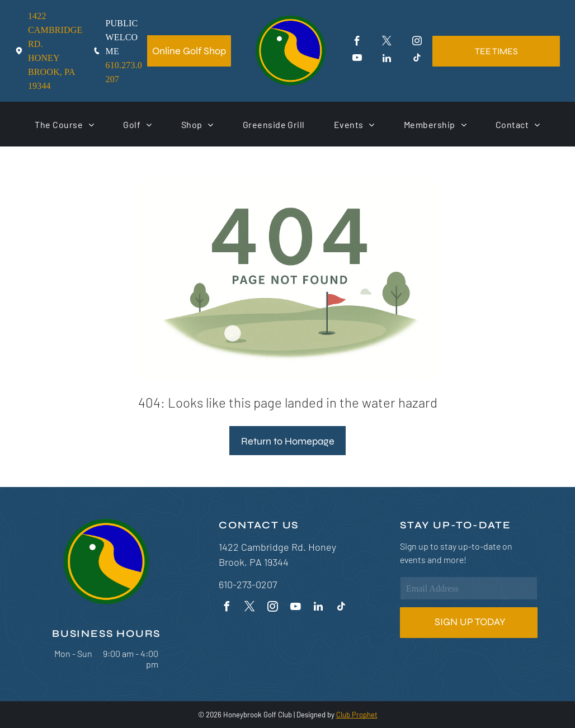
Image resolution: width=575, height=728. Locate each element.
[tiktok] (417, 59)
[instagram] (417, 42)
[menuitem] (64, 124)
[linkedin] (387, 59)
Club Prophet (357, 715)
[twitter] (387, 42)
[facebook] (357, 42)
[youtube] (357, 59)
